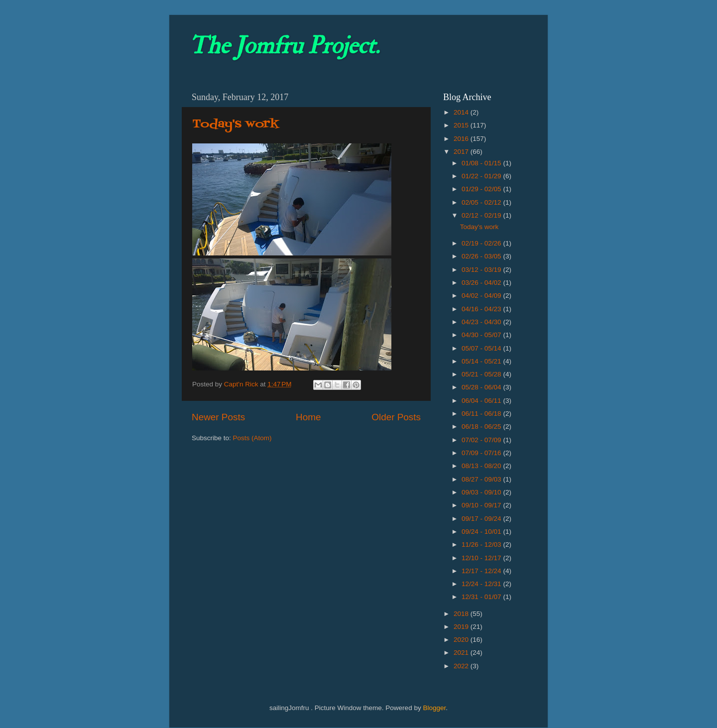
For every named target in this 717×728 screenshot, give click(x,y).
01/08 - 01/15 (482, 163)
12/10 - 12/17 (482, 558)
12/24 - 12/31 (482, 584)
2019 (462, 627)
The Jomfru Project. (284, 46)
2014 (462, 112)
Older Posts (396, 417)
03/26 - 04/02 (482, 283)
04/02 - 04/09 (482, 296)
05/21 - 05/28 (482, 374)
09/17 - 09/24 (482, 519)
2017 (462, 152)
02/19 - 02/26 (482, 243)
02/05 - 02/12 (482, 202)
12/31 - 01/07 (482, 597)
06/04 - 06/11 (482, 401)
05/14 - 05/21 (482, 361)
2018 (462, 614)
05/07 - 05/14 (482, 348)
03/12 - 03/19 (482, 270)
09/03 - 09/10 (482, 492)
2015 (462, 125)
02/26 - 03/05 (482, 256)
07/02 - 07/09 (482, 440)
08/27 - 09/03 (482, 479)
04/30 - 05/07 (482, 335)
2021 (462, 653)
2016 (462, 139)
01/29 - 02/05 (482, 189)
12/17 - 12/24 (482, 571)
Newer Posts (218, 417)
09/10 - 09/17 (482, 505)
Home (308, 417)
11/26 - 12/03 (482, 545)
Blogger (434, 708)
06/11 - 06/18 (482, 414)
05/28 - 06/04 (482, 387)
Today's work (236, 124)
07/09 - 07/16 (482, 453)
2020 (462, 640)
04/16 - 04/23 (482, 309)
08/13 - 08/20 (482, 466)
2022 (462, 666)
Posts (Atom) (252, 438)
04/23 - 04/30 (482, 322)
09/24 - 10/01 (482, 532)
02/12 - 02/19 (482, 215)
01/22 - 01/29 (482, 176)
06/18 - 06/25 (482, 426)
